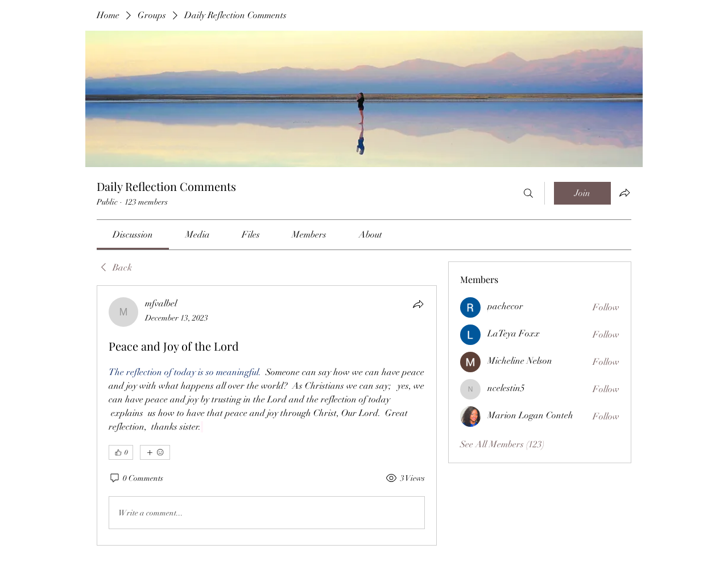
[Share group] (624, 193)
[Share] (418, 304)
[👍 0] (121, 452)
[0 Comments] (136, 479)
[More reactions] (155, 452)
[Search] (528, 193)
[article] (267, 415)
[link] (133, 235)
